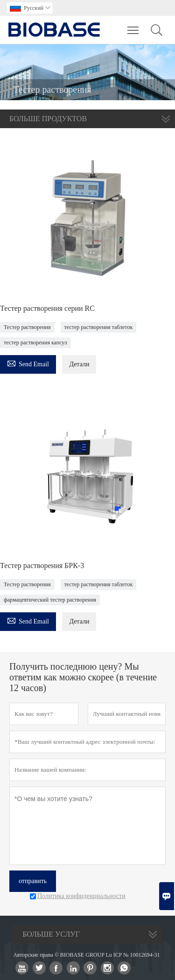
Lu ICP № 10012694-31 (133, 955)
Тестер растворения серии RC (47, 308)
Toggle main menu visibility (134, 26)
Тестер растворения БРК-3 (42, 565)
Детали (79, 364)
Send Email (28, 363)
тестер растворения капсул (35, 343)
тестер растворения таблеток (99, 327)
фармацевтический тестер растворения (50, 600)
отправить (33, 881)
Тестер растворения (27, 327)
